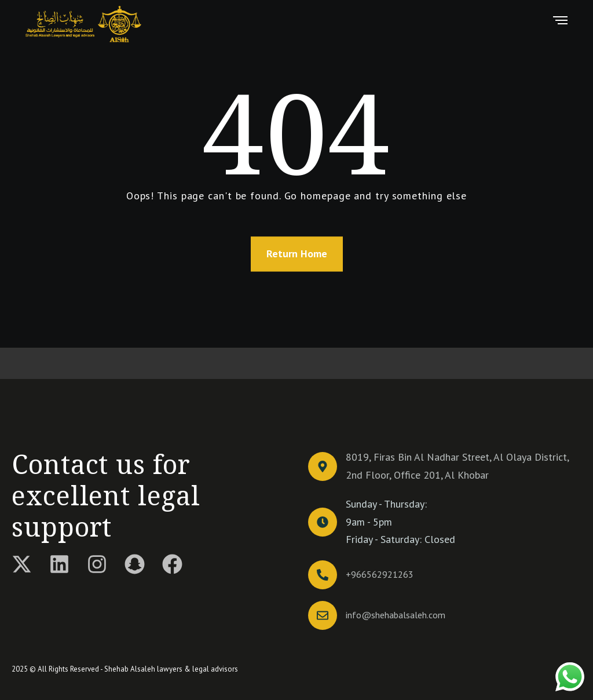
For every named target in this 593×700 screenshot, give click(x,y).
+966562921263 (380, 574)
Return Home (297, 254)
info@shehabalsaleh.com (396, 615)
